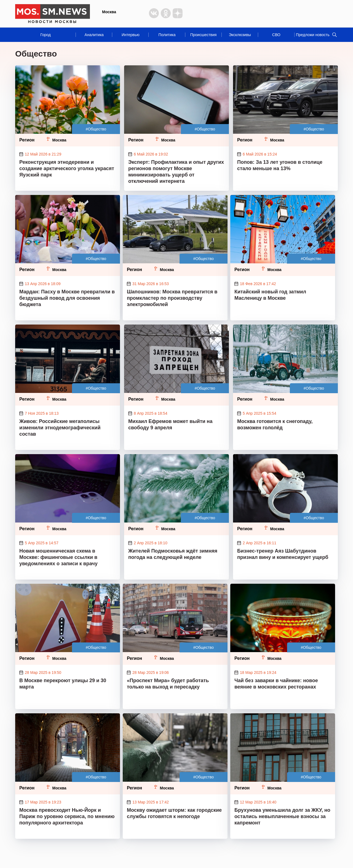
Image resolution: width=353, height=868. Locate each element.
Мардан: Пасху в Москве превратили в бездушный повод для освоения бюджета (67, 298)
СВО (276, 35)
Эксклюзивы (240, 35)
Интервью (131, 35)
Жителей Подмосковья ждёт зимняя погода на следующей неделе (173, 554)
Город (46, 35)
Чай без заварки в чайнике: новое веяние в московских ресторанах (276, 684)
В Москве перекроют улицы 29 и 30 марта (63, 684)
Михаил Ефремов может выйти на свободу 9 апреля (170, 424)
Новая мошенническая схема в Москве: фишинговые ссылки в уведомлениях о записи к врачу (58, 557)
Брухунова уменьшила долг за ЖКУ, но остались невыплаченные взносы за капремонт (282, 816)
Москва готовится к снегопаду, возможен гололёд (275, 424)
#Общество (96, 129)
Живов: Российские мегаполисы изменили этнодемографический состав (60, 428)
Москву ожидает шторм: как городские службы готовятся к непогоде (174, 813)
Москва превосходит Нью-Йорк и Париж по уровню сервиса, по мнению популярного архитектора (67, 816)
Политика (167, 35)
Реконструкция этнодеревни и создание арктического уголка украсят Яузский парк (67, 168)
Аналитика (94, 35)
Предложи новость (313, 35)
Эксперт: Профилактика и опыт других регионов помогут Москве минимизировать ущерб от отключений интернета (176, 172)
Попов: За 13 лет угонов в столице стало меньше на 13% (280, 165)
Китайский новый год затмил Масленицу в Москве (270, 295)
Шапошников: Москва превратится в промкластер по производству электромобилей (172, 298)
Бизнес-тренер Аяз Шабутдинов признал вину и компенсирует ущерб (283, 554)
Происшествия (204, 35)
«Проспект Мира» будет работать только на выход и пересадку (168, 684)
